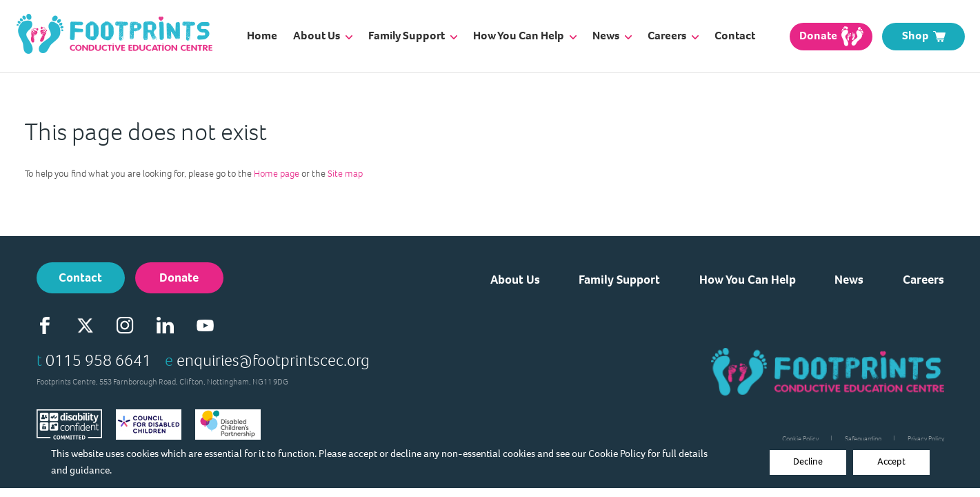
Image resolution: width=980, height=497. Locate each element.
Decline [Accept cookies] (808, 461)
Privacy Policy (926, 439)
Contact (735, 36)
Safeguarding (863, 439)
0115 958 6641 (98, 360)
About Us (323, 36)
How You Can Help (525, 36)
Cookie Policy (617, 454)
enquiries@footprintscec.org (273, 360)
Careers (673, 36)
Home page (277, 174)
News (612, 36)
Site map (345, 174)
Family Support (413, 36)
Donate (179, 277)
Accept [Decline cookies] (891, 461)
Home (262, 36)
